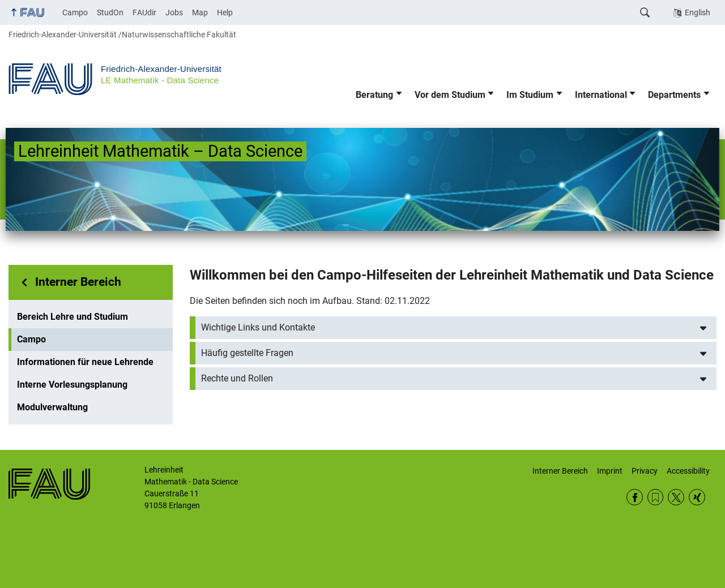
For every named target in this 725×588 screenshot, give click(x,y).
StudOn (110, 12)
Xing (697, 497)
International (601, 95)
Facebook (635, 497)
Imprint (610, 471)
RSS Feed (656, 497)
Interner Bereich (78, 282)
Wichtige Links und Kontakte (258, 327)
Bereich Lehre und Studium (72, 317)
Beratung (374, 95)
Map (200, 12)
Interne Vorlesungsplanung (72, 385)
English (698, 12)
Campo (75, 12)
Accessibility (688, 471)
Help (225, 12)
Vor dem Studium (450, 95)
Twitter (676, 497)
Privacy (645, 471)
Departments (674, 95)
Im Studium (530, 95)
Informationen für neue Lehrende (85, 362)
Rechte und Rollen (237, 378)
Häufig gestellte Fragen (247, 353)
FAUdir (144, 12)
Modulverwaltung (52, 407)
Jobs (174, 12)
